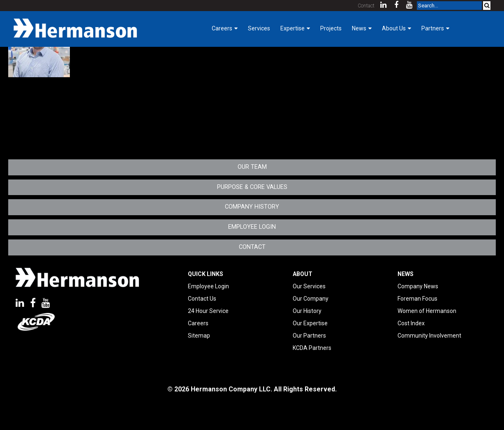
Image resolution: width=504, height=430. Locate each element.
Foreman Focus (417, 299)
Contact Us (202, 299)
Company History (252, 207)
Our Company (311, 299)
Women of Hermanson (427, 311)
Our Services (309, 286)
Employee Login (252, 227)
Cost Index (411, 323)
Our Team (252, 167)
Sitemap (199, 336)
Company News (418, 286)
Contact (366, 6)
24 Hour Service (208, 311)
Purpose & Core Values (252, 187)
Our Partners (309, 336)
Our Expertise (310, 323)
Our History (307, 311)
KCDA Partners (312, 348)
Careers (198, 323)
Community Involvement (429, 336)
